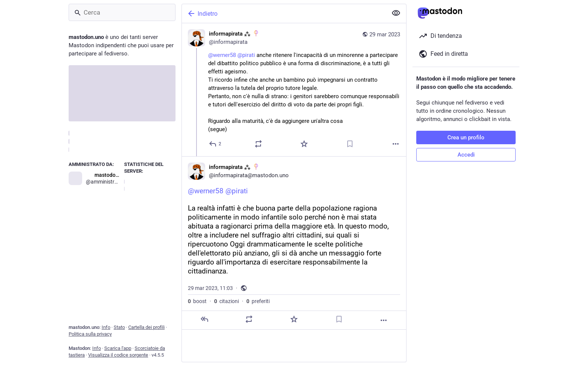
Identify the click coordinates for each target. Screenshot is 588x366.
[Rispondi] (215, 144)
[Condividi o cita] (258, 144)
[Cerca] (122, 12)
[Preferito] (304, 144)
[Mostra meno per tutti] (396, 13)
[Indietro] (284, 13)
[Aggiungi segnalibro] (350, 144)
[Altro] (396, 144)
